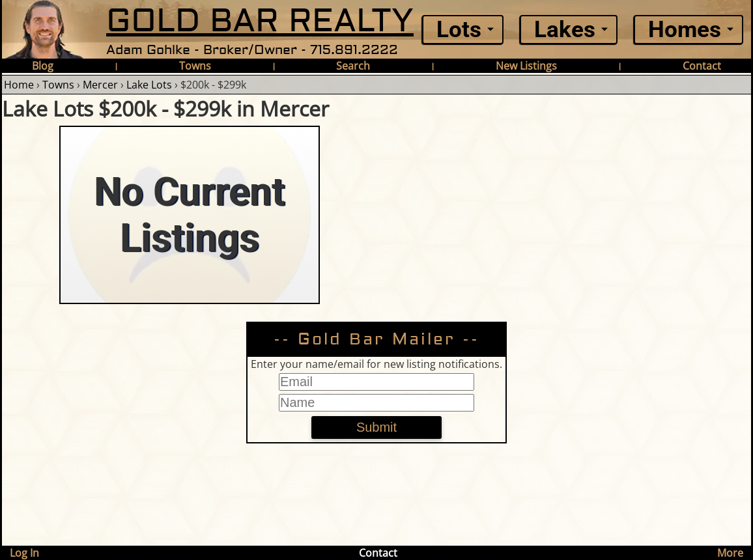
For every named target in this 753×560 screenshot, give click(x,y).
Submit (376, 427)
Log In (24, 553)
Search (353, 66)
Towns (195, 66)
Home (19, 85)
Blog (43, 66)
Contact (702, 66)
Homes (685, 30)
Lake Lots (149, 85)
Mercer (100, 85)
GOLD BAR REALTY (260, 21)
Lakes (565, 30)
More (730, 553)
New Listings (526, 66)
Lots (459, 30)
